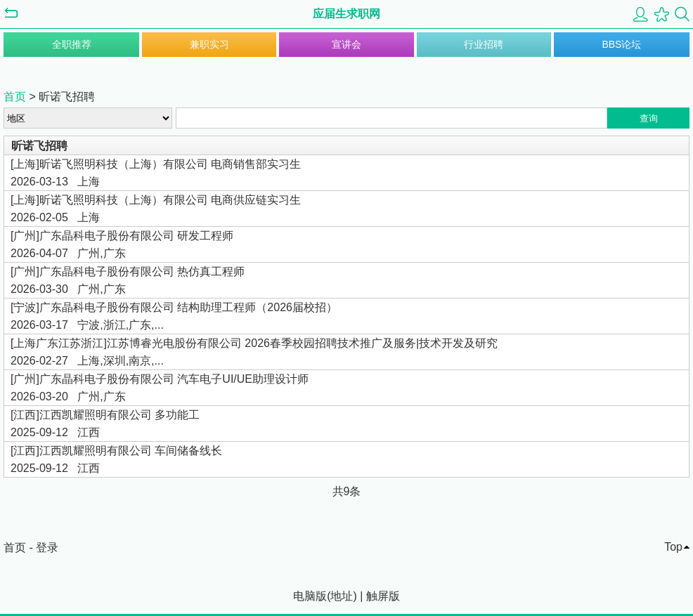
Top (673, 547)
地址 (342, 596)
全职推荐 (72, 44)
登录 (47, 548)
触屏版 (383, 596)
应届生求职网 (346, 14)
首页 (15, 97)
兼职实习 (209, 44)
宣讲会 (346, 44)
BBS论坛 (621, 44)
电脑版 (310, 596)
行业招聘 (484, 44)
